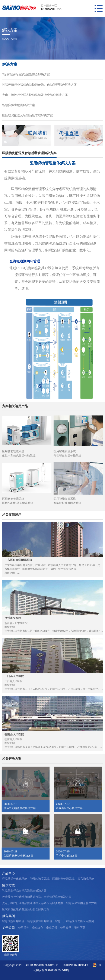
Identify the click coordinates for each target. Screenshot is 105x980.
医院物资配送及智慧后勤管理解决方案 (28, 115)
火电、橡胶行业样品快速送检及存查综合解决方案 (35, 95)
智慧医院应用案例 (13, 921)
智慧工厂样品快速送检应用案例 (74, 921)
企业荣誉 (52, 928)
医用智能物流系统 (63, 879)
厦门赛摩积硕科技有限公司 (42, 965)
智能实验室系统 (40, 879)
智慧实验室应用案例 (40, 921)
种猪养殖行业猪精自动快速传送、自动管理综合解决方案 (39, 85)
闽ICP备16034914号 (76, 965)
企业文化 (38, 928)
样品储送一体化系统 (15, 879)
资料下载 (80, 928)
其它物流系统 (86, 879)
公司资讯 (66, 928)
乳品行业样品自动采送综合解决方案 (26, 74)
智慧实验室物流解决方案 (19, 105)
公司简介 (24, 928)
